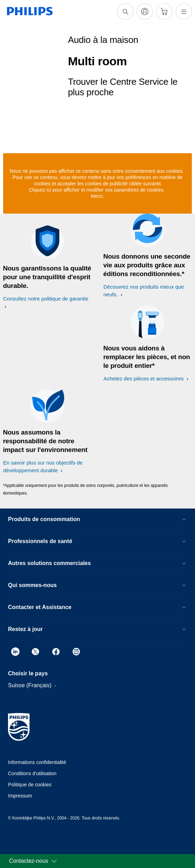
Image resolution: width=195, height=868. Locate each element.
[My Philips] (145, 12)
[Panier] (164, 12)
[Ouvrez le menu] (184, 12)
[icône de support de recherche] (125, 12)
